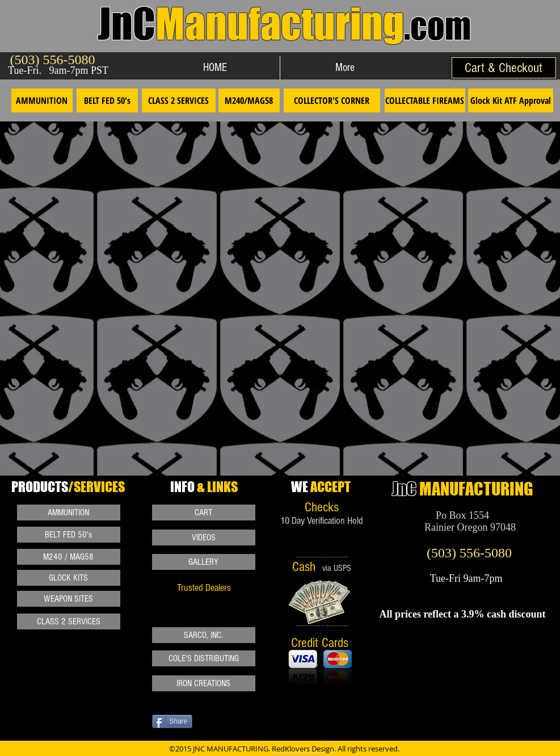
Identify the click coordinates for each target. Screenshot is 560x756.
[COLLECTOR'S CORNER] (332, 100)
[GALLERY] (204, 562)
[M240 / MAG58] (69, 557)
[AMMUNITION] (42, 100)
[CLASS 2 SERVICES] (179, 100)
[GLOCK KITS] (69, 578)
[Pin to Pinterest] (138, 696)
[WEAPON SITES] (69, 599)
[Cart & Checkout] (504, 68)
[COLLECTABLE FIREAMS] (425, 100)
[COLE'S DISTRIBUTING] (204, 658)
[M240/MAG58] (249, 100)
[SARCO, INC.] (204, 635)
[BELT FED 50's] (107, 100)
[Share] (172, 721)
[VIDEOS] (204, 537)
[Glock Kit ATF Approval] (511, 100)
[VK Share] (270, 730)
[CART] (204, 513)
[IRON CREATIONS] (204, 683)
